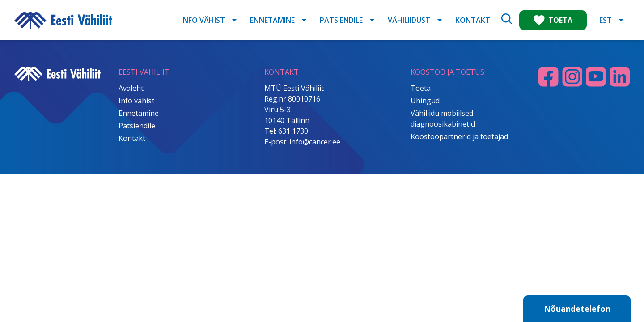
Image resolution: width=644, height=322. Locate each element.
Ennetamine (272, 20)
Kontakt (473, 20)
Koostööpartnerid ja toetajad (459, 136)
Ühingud (425, 101)
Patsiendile (341, 20)
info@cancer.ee (315, 142)
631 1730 (293, 131)
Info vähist (203, 20)
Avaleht (131, 88)
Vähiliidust (409, 20)
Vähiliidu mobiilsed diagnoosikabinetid (443, 119)
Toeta (421, 88)
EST (606, 20)
